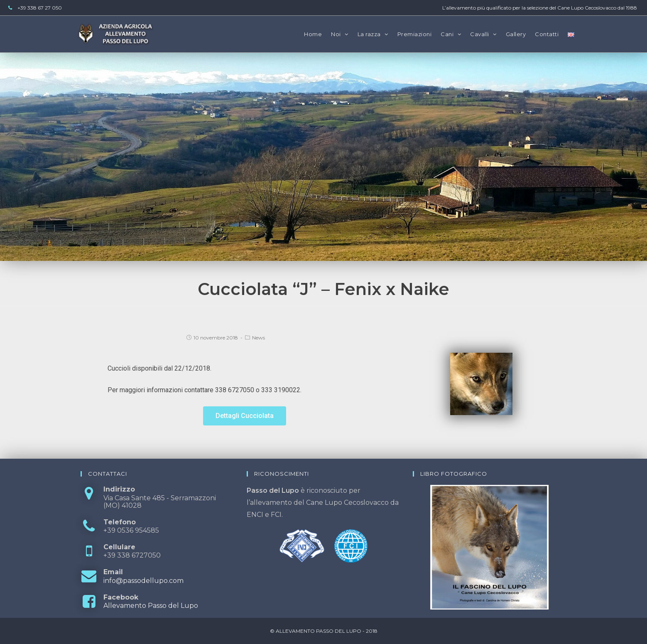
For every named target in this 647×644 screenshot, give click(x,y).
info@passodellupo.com (143, 581)
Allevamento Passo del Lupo (151, 606)
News (259, 338)
